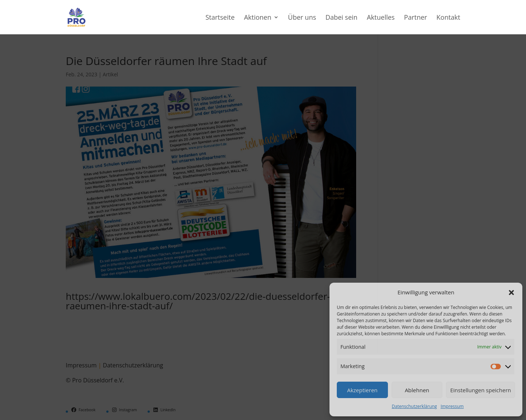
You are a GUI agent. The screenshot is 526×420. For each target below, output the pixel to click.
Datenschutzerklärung (415, 406)
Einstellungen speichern (481, 390)
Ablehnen (417, 390)
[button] (511, 293)
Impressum (452, 406)
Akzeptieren (362, 390)
